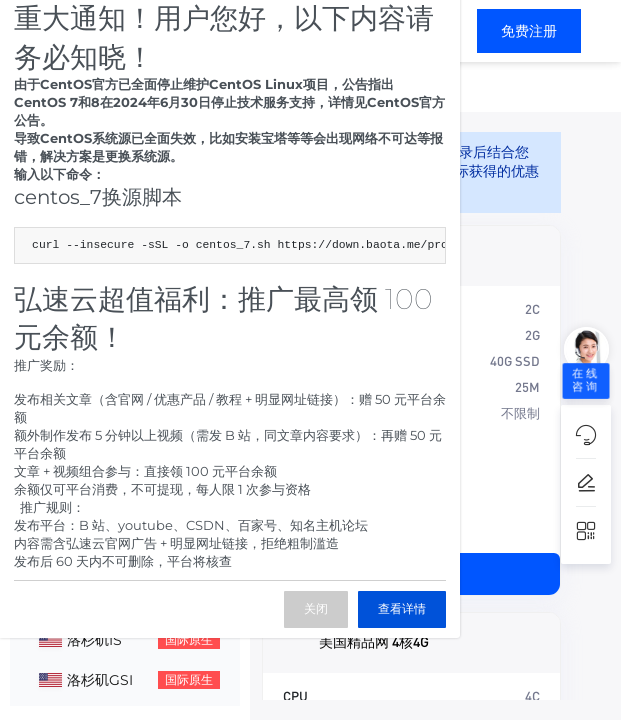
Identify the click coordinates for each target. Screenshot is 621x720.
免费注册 (529, 31)
